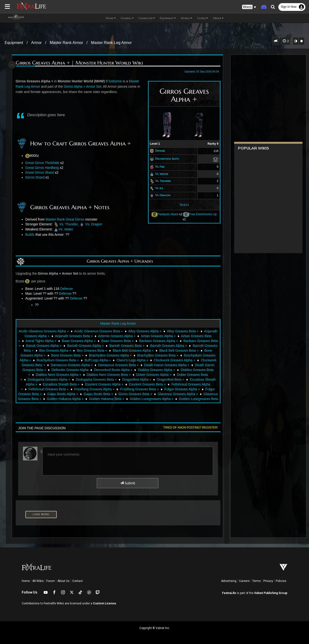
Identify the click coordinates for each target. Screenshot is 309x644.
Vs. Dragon (161, 195)
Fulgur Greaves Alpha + (89, 394)
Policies (281, 581)
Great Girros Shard (41, 172)
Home (26, 581)
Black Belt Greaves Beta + (48, 355)
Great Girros (76, 219)
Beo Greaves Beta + (150, 351)
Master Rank (56, 219)
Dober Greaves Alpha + (56, 379)
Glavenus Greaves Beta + (135, 399)
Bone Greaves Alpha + (90, 355)
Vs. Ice (157, 188)
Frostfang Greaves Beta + (47, 394)
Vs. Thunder (161, 181)
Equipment (14, 43)
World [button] (187, 18)
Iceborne (116, 81)
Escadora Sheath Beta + (156, 384)
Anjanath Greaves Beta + (95, 336)
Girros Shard (36, 177)
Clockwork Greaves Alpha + (53, 365)
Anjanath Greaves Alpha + (51, 336)
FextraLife (229, 593)
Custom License (105, 603)
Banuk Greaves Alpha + (93, 346)
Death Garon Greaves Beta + (105, 370)
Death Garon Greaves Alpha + (55, 370)
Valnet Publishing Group (271, 593)
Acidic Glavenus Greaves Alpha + (54, 331)
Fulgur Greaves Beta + (130, 394)
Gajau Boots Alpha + (168, 394)
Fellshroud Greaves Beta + (145, 389)
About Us (63, 581)
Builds (31, 235)
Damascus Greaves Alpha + (146, 365)
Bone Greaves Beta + (128, 355)
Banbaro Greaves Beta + (51, 346)
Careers (244, 581)
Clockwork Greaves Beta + (100, 365)
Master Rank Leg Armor (111, 43)
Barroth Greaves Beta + (74, 351)
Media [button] (218, 18)
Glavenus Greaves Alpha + (90, 399)
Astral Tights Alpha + (73, 341)
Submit (127, 483)
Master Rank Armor (66, 43)
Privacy (268, 581)
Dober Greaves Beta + (96, 379)
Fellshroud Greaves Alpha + (98, 389)
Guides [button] (203, 18)
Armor (36, 43)
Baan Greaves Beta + (149, 341)
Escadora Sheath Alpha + (113, 384)
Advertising (229, 581)
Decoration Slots (165, 159)
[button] (249, 7)
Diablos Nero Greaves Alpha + (140, 375)
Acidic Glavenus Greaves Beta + (109, 331)
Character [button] (147, 18)
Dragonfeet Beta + (75, 384)
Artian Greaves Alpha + (180, 336)
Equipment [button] (168, 18)
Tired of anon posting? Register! (189, 428)
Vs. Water (160, 174)
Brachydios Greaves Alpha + (172, 355)
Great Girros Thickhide (44, 163)
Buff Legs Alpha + (164, 360)
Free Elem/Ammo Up (198, 214)
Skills (182, 204)
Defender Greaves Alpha (151, 370)
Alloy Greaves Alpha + (155, 331)
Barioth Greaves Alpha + (135, 346)
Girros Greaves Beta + (47, 399)
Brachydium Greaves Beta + (124, 360)
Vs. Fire (158, 167)
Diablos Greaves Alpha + (52, 375)
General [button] (127, 18)
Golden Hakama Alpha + (178, 399)
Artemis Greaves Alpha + (138, 336)
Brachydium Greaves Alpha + (75, 360)
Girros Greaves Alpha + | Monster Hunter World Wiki (81, 63)
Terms (256, 581)
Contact (77, 581)
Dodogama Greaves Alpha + (140, 379)
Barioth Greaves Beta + (176, 346)
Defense (158, 151)
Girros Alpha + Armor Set (84, 86)
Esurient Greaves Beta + (53, 389)
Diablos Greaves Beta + (94, 375)
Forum (51, 581)
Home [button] (111, 18)
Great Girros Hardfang (43, 168)
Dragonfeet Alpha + (42, 384)
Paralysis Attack (163, 214)
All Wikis (38, 581)
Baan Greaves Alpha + (111, 341)
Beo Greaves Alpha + (114, 351)
